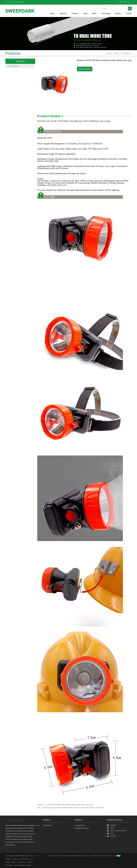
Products (75, 13)
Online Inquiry (85, 69)
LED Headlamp (126, 53)
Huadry (15, 859)
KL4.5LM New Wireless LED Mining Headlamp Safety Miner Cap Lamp (69, 805)
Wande (29, 865)
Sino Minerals (21, 862)
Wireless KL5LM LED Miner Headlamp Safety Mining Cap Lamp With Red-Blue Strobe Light (73, 808)
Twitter (112, 828)
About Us (63, 13)
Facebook (113, 825)
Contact (129, 13)
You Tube (113, 836)
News (94, 13)
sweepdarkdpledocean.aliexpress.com (20, 856)
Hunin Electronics (24, 859)
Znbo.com (113, 856)
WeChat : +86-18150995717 (118, 831)
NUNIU (14, 862)
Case (85, 13)
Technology (106, 13)
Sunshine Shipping (20, 865)
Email (112, 833)
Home (52, 13)
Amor (35, 856)
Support (107, 856)
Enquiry (118, 13)
